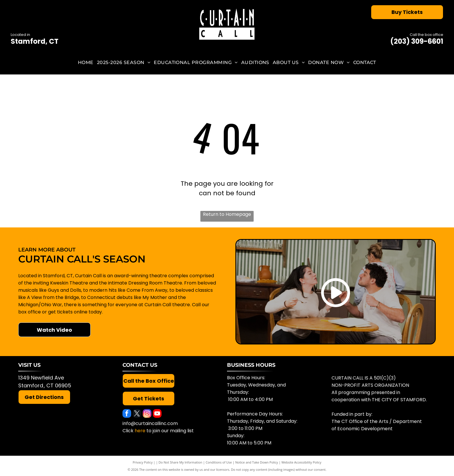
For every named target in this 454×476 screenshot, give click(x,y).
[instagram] (147, 414)
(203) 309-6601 (417, 41)
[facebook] (127, 414)
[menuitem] (86, 62)
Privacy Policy (143, 462)
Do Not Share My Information (181, 462)
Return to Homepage (227, 214)
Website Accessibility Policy (301, 462)
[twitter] (137, 414)
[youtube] (157, 414)
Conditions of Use (219, 462)
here (140, 431)
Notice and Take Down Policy (257, 462)
